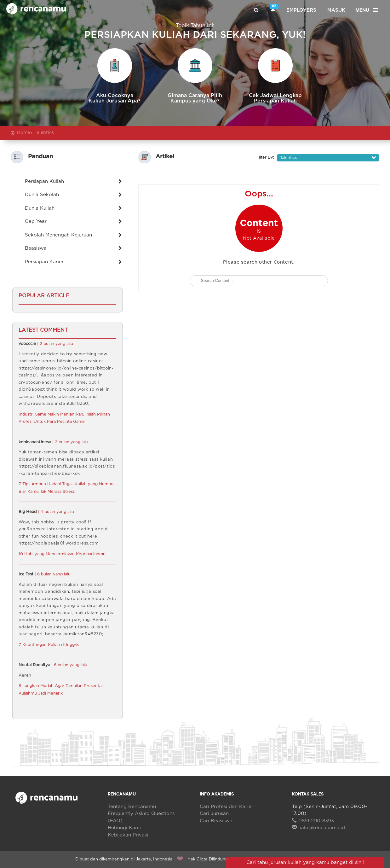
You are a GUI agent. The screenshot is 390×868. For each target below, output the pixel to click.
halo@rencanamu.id (318, 828)
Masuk (336, 10)
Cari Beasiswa (216, 821)
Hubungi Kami (124, 828)
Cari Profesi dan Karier (227, 807)
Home (23, 133)
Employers (301, 10)
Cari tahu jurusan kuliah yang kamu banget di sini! (305, 862)
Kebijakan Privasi (128, 835)
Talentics (44, 133)
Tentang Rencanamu (132, 807)
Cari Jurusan (214, 814)
